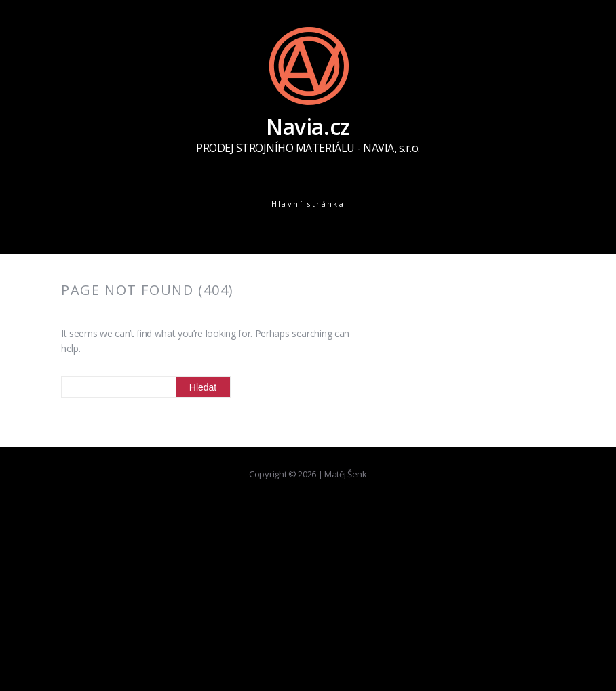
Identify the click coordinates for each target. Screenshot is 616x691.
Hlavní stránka (308, 204)
